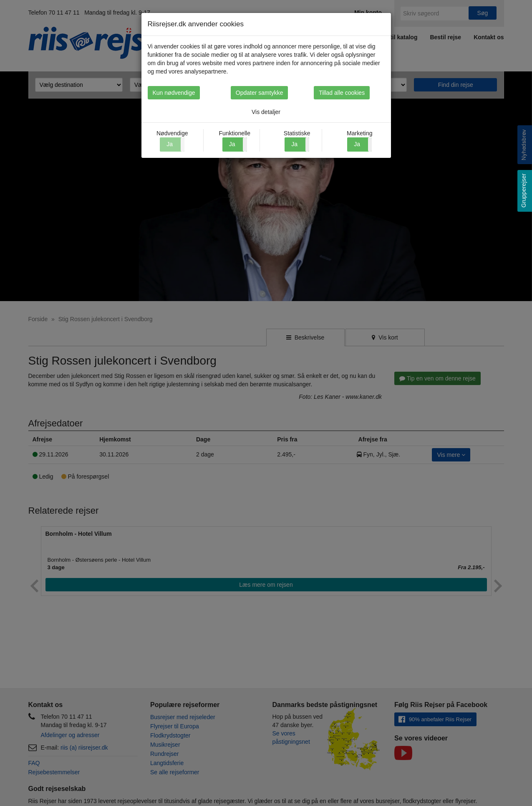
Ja (232, 144)
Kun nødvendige (174, 93)
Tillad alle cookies (357, 93)
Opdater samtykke (266, 93)
